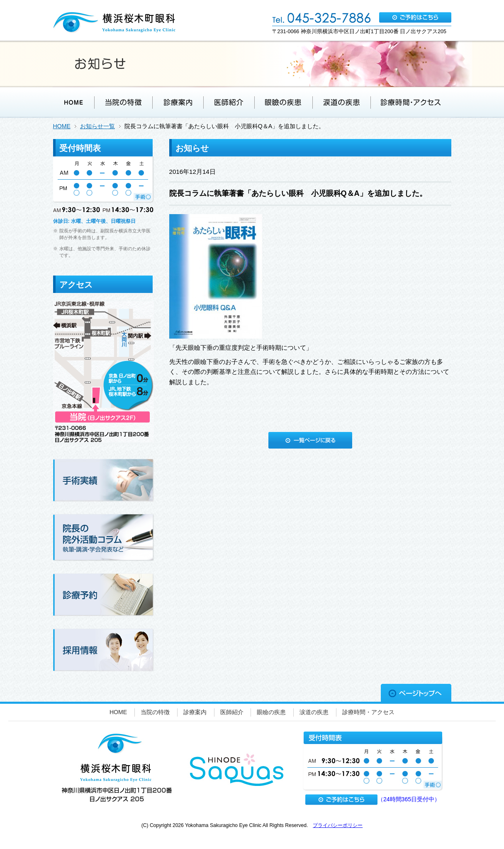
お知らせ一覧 (97, 126)
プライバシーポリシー (338, 825)
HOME (62, 126)
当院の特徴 (155, 712)
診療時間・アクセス (368, 712)
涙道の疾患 (314, 712)
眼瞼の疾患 (271, 712)
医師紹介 (232, 712)
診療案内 (195, 712)
